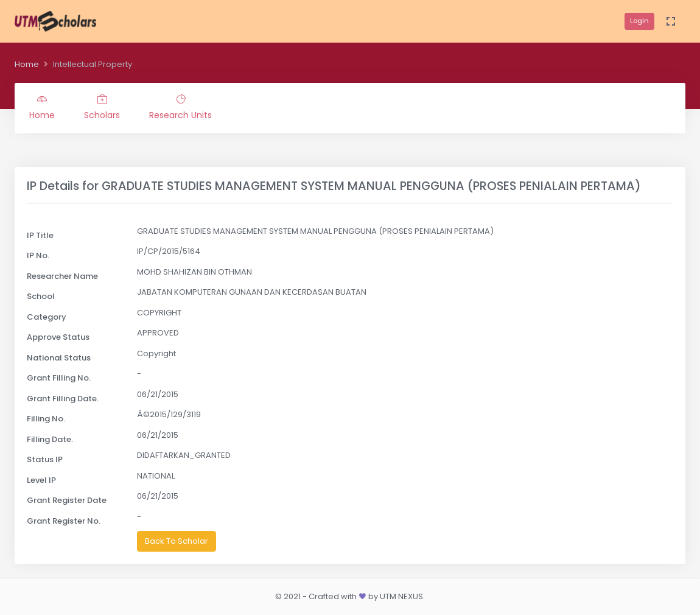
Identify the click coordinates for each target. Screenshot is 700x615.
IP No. (38, 255)
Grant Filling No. (59, 378)
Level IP (41, 480)
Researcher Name (62, 276)
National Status (59, 358)
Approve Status (58, 337)
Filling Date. (50, 439)
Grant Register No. (64, 521)
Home (27, 64)
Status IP (45, 459)
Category (47, 317)
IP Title (40, 235)
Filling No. (46, 419)
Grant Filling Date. (63, 399)
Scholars (102, 108)
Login (639, 21)
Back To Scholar (177, 541)
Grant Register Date (67, 500)
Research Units (180, 108)
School (41, 296)
